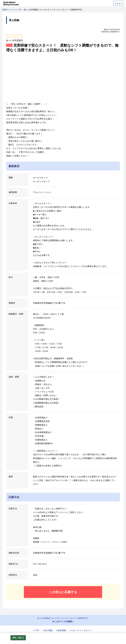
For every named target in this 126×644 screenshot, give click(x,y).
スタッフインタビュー (81, 630)
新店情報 (62, 630)
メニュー (118, 3)
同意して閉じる (18, 638)
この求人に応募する (63, 592)
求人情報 (48, 630)
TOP (37, 630)
